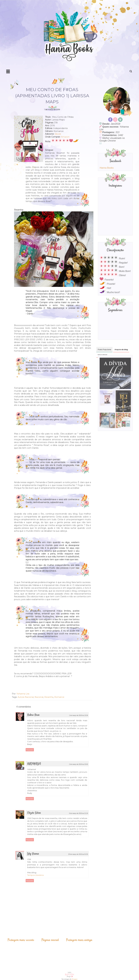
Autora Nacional (26, 697)
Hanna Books (107, 168)
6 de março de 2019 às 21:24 (78, 813)
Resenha (49, 697)
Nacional (39, 697)
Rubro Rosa (33, 715)
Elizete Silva (34, 813)
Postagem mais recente (21, 940)
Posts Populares (104, 349)
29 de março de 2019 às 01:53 (78, 854)
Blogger (75, 979)
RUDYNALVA (34, 764)
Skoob (58, 134)
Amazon (65, 137)
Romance (59, 697)
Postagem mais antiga (79, 940)
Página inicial (50, 940)
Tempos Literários (35, 875)
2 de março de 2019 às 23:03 (78, 764)
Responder (30, 750)
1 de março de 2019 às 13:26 (78, 715)
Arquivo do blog (121, 349)
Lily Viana (33, 854)
